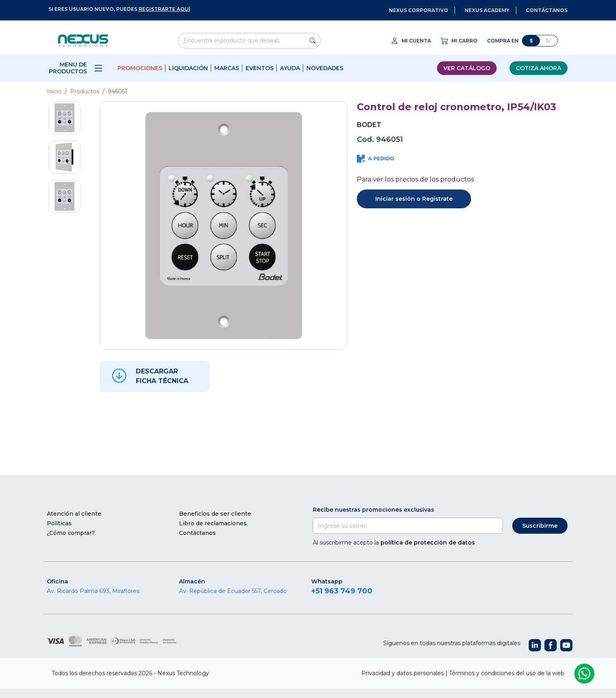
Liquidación (188, 68)
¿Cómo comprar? (71, 533)
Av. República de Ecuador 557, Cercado (233, 591)
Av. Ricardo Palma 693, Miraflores (93, 591)
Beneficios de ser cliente (215, 514)
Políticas (59, 523)
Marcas (227, 68)
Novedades (325, 68)
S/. (549, 41)
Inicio (54, 91)
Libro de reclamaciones (213, 523)
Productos (85, 91)
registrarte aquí (164, 9)
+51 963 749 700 (342, 591)
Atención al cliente (74, 514)
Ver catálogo (467, 68)
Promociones (140, 68)
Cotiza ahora (538, 68)
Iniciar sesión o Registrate (414, 199)
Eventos (260, 68)
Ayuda (290, 68)
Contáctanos (197, 533)
